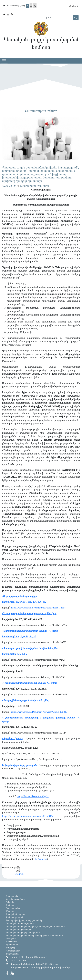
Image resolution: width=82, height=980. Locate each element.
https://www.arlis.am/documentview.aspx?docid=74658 (38, 608)
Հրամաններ (12, 945)
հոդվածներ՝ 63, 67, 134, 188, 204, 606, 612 (24, 602)
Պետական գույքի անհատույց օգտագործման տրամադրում (34, 935)
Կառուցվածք (12, 896)
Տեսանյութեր (12, 954)
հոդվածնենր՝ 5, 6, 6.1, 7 (15, 654)
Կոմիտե (10, 905)
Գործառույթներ (14, 908)
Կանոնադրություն (15, 917)
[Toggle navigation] (4, 61)
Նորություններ (13, 951)
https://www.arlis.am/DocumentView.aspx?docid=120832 (39, 712)
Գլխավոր (11, 902)
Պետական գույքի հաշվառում (20, 923)
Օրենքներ (11, 939)
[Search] (58, 18)
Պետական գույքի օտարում (19, 929)
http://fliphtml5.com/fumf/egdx (33, 796)
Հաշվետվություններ (16, 899)
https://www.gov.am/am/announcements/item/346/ (28, 816)
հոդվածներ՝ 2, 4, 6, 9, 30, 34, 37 (19, 637)
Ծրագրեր (11, 948)
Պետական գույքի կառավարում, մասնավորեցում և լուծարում (35, 926)
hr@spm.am (41, 859)
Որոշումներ (12, 942)
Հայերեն (74, 6)
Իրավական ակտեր (16, 914)
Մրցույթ (10, 911)
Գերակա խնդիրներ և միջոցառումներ (24, 920)
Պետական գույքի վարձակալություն (23, 932)
